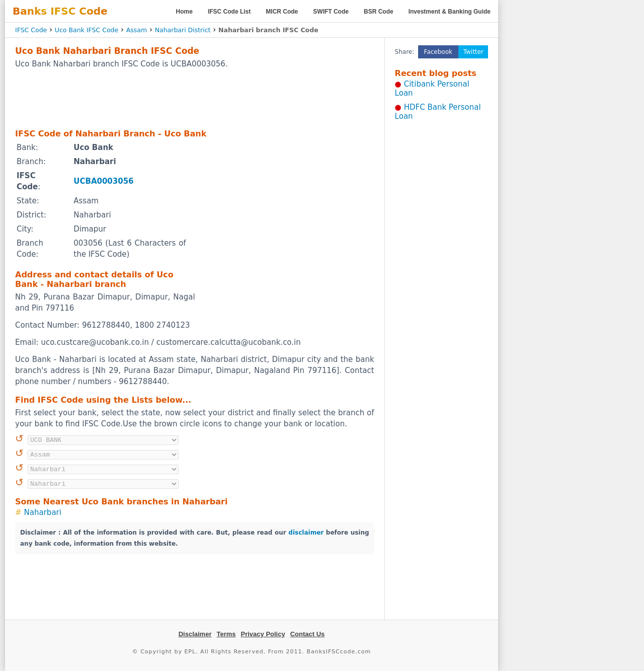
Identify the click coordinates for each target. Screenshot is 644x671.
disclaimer (306, 533)
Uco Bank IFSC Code (87, 30)
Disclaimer (195, 634)
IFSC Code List (229, 12)
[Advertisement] (195, 98)
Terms (226, 634)
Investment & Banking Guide (450, 12)
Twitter (473, 52)
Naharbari (43, 512)
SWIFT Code (331, 12)
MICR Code (282, 12)
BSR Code (379, 12)
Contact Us (308, 634)
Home (184, 12)
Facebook (438, 52)
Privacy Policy (263, 634)
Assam (137, 30)
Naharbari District (183, 30)
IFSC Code (31, 30)
